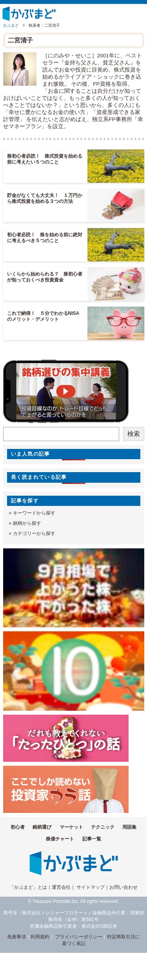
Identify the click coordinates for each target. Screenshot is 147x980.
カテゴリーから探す (34, 533)
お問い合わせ (123, 887)
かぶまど (11, 25)
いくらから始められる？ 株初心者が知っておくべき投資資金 (45, 277)
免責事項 (16, 937)
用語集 (129, 827)
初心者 (18, 827)
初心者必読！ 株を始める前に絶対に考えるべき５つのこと (45, 238)
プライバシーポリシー (79, 937)
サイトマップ (91, 887)
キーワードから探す (34, 513)
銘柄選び (42, 827)
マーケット (71, 827)
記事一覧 (92, 839)
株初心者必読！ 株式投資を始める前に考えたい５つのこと (45, 159)
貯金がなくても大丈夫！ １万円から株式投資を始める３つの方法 (45, 198)
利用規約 (40, 937)
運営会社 (61, 887)
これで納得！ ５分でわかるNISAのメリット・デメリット (43, 316)
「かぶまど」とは (28, 887)
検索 (134, 434)
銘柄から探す (27, 523)
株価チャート (60, 839)
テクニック (103, 827)
